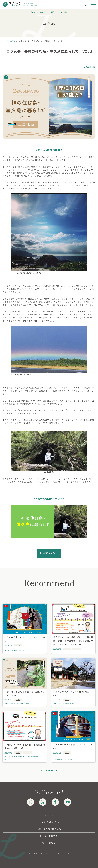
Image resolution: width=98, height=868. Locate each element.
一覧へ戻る (49, 553)
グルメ (33, 12)
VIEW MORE (48, 770)
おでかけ (43, 12)
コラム (18, 645)
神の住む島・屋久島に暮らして (15, 704)
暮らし (54, 12)
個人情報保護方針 (49, 836)
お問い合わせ (49, 843)
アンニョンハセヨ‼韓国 (62, 704)
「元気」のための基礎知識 (14, 756)
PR (26, 756)
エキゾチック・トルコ (12, 650)
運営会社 (49, 815)
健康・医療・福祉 (34, 756)
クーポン (64, 12)
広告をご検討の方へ (49, 822)
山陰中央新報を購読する (49, 829)
